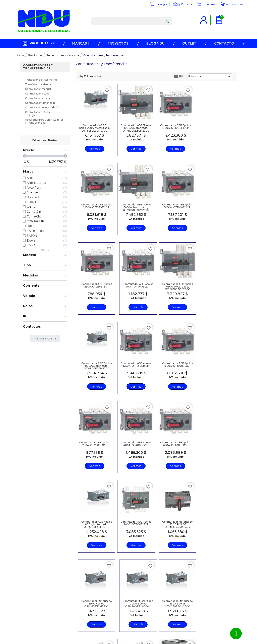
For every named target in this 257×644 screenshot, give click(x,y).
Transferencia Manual (38, 85)
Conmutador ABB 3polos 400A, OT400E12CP (215, 207)
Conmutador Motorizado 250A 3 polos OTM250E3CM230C (94, 525)
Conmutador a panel (38, 94)
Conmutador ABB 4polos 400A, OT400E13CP (135, 365)
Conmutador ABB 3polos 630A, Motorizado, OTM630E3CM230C (94, 287)
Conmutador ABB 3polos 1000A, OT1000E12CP (174, 127)
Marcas (60, 603)
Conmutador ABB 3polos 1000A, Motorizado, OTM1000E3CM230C (135, 129)
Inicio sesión (104, 608)
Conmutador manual (38, 89)
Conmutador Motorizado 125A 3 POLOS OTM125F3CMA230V (135, 446)
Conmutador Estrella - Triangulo (39, 114)
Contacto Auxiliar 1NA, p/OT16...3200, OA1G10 (215, 522)
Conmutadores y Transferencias (38, 67)
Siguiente (224, 566)
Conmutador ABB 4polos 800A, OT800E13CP (94, 444)
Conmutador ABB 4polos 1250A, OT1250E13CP (174, 286)
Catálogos (161, 4)
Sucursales (209, 4)
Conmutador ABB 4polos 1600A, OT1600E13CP (215, 286)
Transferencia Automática (41, 80)
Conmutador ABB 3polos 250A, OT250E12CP (174, 207)
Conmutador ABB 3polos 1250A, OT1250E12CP (215, 127)
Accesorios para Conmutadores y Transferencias (44, 121)
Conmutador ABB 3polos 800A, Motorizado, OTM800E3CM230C (135, 287)
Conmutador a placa (37, 98)
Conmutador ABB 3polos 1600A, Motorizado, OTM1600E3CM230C (94, 208)
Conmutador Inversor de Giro (43, 108)
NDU (137, 641)
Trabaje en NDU (66, 625)
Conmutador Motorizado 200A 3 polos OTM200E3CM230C (215, 446)
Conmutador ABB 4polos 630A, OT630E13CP (174, 365)
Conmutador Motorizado (40, 103)
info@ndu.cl (149, 603)
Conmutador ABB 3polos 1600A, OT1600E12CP (135, 207)
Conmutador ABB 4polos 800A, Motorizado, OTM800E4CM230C (215, 367)
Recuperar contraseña (104, 614)
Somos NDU (63, 616)
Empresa (187, 4)
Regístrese (103, 603)
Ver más (94, 149)
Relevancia (210, 77)
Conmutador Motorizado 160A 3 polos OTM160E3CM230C (174, 444)
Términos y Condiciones (105, 621)
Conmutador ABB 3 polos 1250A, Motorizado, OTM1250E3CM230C (94, 127)
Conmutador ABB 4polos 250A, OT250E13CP (94, 365)
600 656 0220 (235, 4)
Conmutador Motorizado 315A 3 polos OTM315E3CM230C (135, 524)
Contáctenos (64, 620)
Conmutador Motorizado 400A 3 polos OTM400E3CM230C (174, 525)
